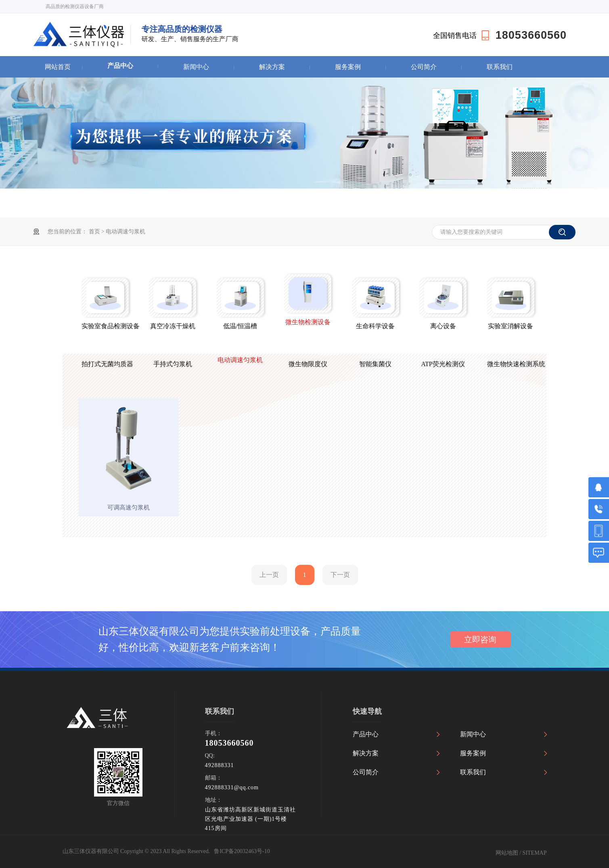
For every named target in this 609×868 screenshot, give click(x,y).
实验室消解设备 (511, 326)
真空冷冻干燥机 (173, 326)
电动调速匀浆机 (126, 232)
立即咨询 (480, 639)
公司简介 (424, 67)
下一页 (340, 575)
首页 (95, 232)
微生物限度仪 (308, 364)
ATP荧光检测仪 (443, 364)
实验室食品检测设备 (105, 326)
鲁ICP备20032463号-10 (242, 851)
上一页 (269, 575)
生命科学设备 (375, 326)
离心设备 (443, 326)
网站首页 (58, 67)
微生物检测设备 (308, 322)
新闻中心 (196, 67)
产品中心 (120, 66)
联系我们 (500, 67)
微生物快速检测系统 (511, 364)
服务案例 (348, 67)
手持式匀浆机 (173, 364)
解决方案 (272, 67)
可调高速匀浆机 (129, 507)
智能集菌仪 (375, 364)
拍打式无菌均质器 (105, 364)
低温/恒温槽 (240, 326)
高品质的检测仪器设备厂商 (75, 6)
